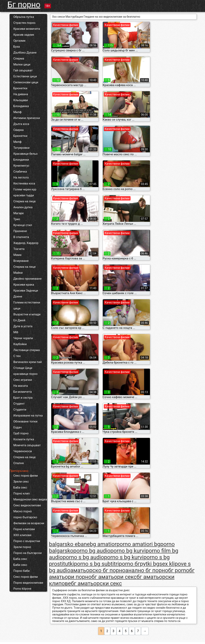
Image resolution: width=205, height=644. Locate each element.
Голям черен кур (25, 189)
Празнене (20, 231)
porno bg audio (92, 551)
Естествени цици (25, 76)
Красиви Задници (26, 291)
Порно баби (22, 571)
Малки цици (22, 64)
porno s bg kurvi (124, 557)
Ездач (18, 427)
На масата (21, 386)
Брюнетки (20, 88)
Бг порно (24, 5)
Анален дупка (23, 207)
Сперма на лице (25, 201)
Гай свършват (23, 70)
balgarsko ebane (70, 544)
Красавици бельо (26, 154)
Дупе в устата (23, 326)
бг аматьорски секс (96, 583)
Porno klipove (22, 589)
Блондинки (21, 160)
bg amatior (103, 544)
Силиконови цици (26, 82)
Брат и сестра (23, 398)
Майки (18, 273)
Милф (18, 112)
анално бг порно (147, 570)
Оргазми (20, 41)
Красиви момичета (27, 29)
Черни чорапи (23, 338)
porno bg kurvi (128, 551)
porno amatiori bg (138, 544)
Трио (17, 219)
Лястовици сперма (27, 350)
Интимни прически (27, 118)
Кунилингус (21, 166)
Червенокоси (23, 451)
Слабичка (20, 172)
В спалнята (21, 237)
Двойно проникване (28, 279)
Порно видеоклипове (28, 583)
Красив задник (24, 35)
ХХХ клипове (22, 535)
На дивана (21, 94)
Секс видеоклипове (27, 505)
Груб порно (21, 433)
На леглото (21, 178)
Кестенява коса (24, 183)
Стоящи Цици (23, 368)
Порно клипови (24, 529)
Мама (18, 255)
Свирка (19, 130)
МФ (16, 332)
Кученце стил (23, 225)
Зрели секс (21, 482)
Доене (18, 297)
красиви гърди (24, 195)
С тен (17, 356)
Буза (17, 47)
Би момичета (23, 392)
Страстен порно (24, 23)
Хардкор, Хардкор (26, 243)
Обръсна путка (24, 17)
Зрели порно (22, 547)
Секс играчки (23, 380)
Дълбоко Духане (25, 53)
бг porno (179, 570)
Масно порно (23, 511)
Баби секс (20, 565)
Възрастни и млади (27, 314)
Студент (19, 404)
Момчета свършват (27, 445)
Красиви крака (24, 285)
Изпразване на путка (28, 416)
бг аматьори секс (114, 577)
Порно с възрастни (27, 541)
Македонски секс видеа (30, 499)
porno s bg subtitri (96, 564)
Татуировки (22, 148)
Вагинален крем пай (28, 362)
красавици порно (26, 374)
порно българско (25, 517)
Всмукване (21, 261)
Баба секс (20, 488)
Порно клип (22, 493)
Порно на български (28, 553)
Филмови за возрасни (29, 523)
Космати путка (24, 439)
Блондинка (21, 106)
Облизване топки (26, 421)
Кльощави (21, 100)
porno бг (129, 564)
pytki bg (150, 564)
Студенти (20, 410)
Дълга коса (21, 124)
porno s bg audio (83, 557)
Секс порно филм (26, 476)
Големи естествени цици (27, 305)
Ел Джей (19, 320)
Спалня (19, 463)
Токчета (19, 249)
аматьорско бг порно (98, 570)
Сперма (19, 59)
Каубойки (20, 344)
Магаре (19, 213)
